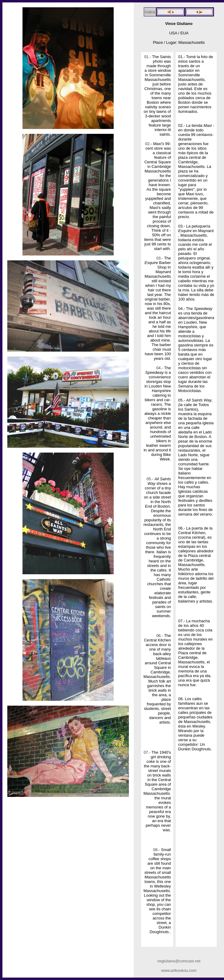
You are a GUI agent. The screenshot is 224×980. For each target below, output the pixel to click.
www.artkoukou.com (179, 970)
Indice (150, 12)
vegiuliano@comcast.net (179, 961)
